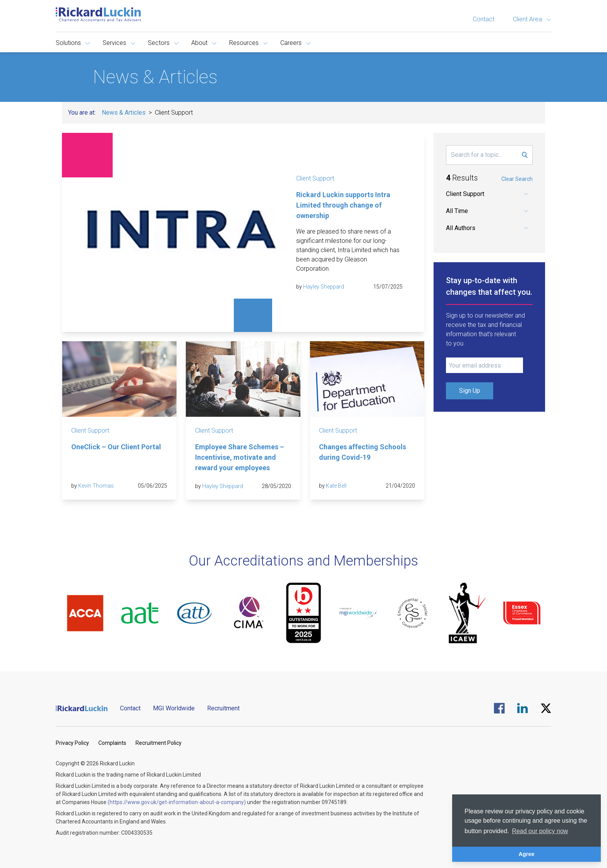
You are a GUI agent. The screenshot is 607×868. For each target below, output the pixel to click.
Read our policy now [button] (540, 831)
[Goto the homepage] (98, 14)
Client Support (315, 178)
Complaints (112, 743)
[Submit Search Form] (525, 155)
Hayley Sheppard (324, 287)
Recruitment (223, 708)
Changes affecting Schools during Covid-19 (363, 452)
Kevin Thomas (96, 486)
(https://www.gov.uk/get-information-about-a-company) (177, 802)
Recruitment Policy (159, 743)
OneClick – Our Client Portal (116, 447)
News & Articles (124, 113)
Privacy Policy (72, 743)
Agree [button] (527, 854)
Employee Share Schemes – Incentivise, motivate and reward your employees (240, 457)
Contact (484, 19)
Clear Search (517, 179)
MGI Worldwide (174, 708)
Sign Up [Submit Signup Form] (470, 391)
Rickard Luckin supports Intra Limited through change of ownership (343, 205)
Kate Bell (336, 486)
